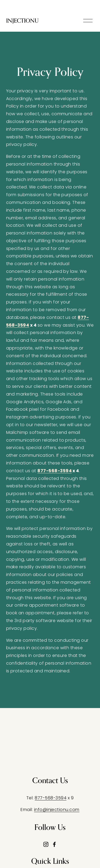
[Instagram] (46, 844)
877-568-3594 (51, 798)
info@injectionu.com (57, 810)
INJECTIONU (22, 20)
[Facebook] (54, 844)
